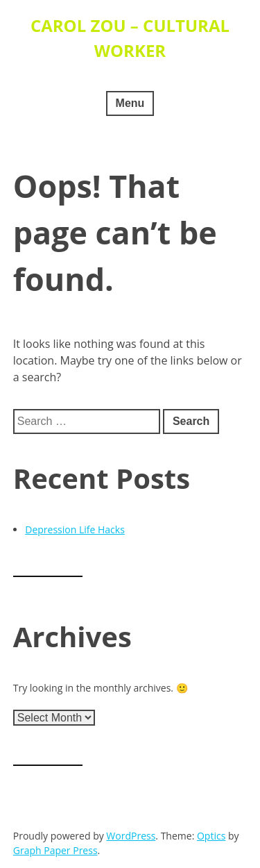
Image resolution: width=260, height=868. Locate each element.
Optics (211, 836)
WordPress (131, 836)
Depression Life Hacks (75, 529)
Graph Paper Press (55, 850)
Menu (130, 103)
